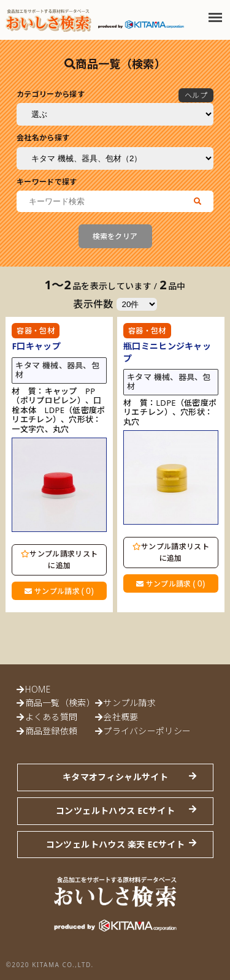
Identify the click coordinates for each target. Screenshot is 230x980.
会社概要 (121, 717)
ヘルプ (196, 95)
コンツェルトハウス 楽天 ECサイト (115, 844)
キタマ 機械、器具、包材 (57, 370)
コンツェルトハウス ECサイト (115, 811)
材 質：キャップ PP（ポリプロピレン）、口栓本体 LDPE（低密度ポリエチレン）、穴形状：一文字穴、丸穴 (58, 411)
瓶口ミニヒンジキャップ (167, 352)
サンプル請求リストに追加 (59, 560)
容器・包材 (36, 331)
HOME (38, 689)
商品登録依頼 (52, 731)
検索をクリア (115, 236)
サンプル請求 (59, 591)
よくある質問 (52, 717)
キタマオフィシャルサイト (115, 777)
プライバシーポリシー (147, 731)
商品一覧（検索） (60, 703)
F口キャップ (36, 346)
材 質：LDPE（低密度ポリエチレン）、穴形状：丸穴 (170, 413)
